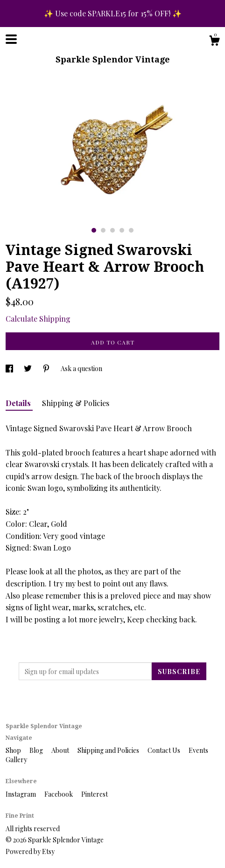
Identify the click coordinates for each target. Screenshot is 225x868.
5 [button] (131, 230)
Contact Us (165, 750)
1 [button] (94, 230)
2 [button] (103, 230)
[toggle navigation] (11, 39)
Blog (37, 750)
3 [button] (112, 230)
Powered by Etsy (30, 851)
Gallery (16, 760)
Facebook (59, 794)
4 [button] (122, 230)
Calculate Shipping (38, 319)
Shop (14, 750)
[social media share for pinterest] (47, 369)
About (61, 750)
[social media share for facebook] (10, 369)
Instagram (21, 794)
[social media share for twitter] (28, 369)
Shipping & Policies (76, 403)
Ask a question (81, 369)
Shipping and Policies (109, 750)
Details (19, 403)
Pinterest (95, 794)
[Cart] (214, 42)
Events (198, 750)
